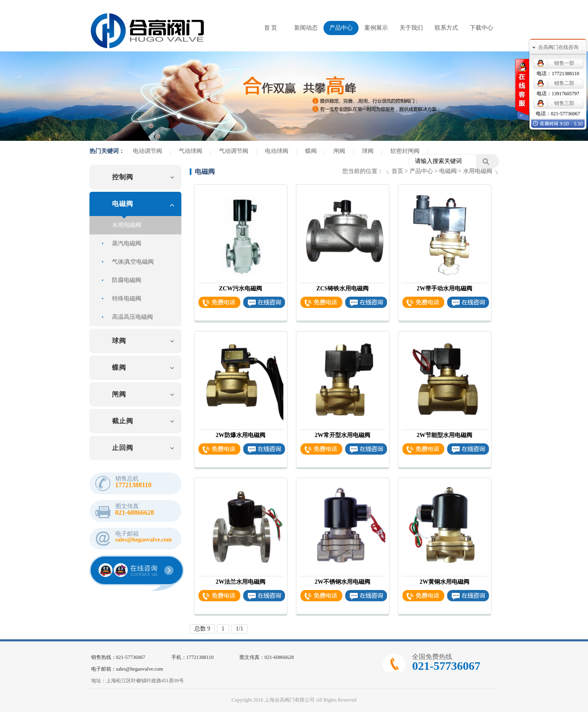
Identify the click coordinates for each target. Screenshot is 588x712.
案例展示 (376, 28)
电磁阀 (123, 204)
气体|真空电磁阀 (133, 262)
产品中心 (341, 28)
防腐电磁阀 (127, 280)
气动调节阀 (234, 151)
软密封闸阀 (405, 151)
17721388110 (565, 74)
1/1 (239, 629)
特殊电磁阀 (127, 299)
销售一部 (564, 63)
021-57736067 (565, 114)
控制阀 (123, 177)
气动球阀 (191, 151)
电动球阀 (277, 151)
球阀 (368, 151)
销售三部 (564, 103)
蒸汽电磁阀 (127, 243)
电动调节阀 (148, 151)
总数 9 (202, 629)
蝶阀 (311, 151)
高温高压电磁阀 (132, 317)
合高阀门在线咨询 (558, 47)
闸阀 (339, 151)
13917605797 (565, 94)
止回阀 (123, 448)
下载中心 (481, 28)
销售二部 (564, 83)
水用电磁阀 (127, 225)
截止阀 (123, 421)
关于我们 (411, 28)
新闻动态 (306, 28)
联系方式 (446, 28)
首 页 (271, 28)
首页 (397, 171)
